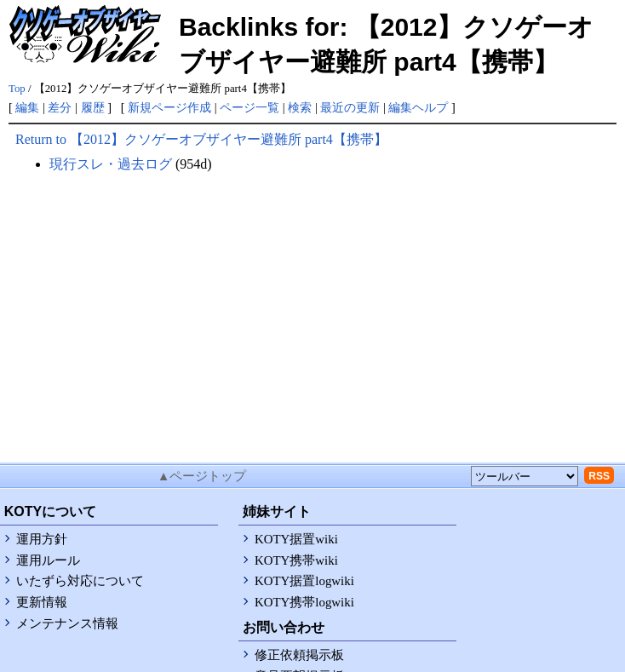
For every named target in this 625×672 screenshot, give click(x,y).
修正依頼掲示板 (299, 655)
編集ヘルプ (418, 107)
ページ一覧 (249, 107)
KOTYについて (50, 511)
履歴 (93, 107)
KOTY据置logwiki (304, 581)
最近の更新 (350, 107)
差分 (60, 107)
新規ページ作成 (169, 107)
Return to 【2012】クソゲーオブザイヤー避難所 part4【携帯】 (201, 139)
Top (17, 89)
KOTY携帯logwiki (304, 602)
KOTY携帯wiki (296, 560)
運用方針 (42, 539)
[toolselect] (525, 476)
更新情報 (42, 602)
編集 (27, 107)
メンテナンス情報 (67, 623)
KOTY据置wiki (296, 539)
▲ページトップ (202, 476)
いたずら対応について (80, 581)
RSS (599, 476)
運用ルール (48, 560)
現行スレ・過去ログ (111, 164)
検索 (300, 107)
